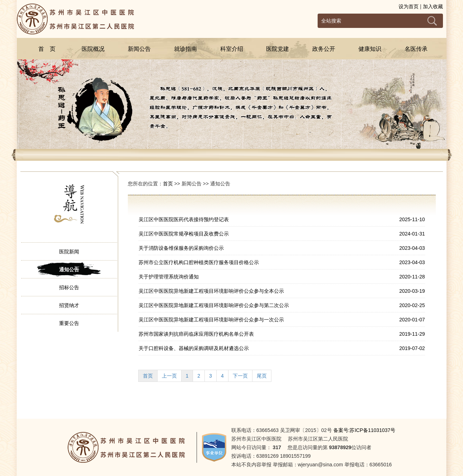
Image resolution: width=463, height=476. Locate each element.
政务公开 (324, 49)
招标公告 (69, 287)
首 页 (47, 49)
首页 (168, 184)
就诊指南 (185, 49)
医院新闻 (69, 252)
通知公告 (69, 269)
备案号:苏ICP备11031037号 (365, 430)
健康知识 (370, 49)
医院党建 (278, 49)
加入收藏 (433, 6)
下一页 (240, 376)
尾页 (262, 376)
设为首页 (409, 6)
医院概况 (93, 49)
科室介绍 (232, 49)
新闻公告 (139, 49)
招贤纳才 (69, 305)
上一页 (169, 376)
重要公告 (69, 323)
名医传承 (416, 49)
